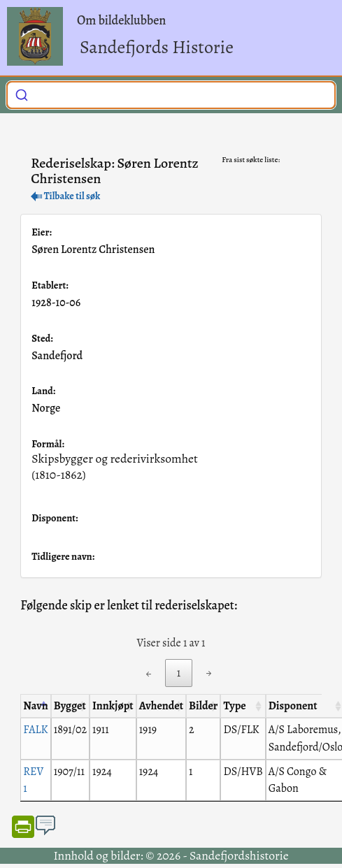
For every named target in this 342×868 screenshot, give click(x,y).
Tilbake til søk (65, 196)
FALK (35, 730)
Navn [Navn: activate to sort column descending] (35, 706)
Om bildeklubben (121, 20)
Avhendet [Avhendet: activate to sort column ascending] (161, 706)
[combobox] (171, 95)
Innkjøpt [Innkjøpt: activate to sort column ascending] (113, 706)
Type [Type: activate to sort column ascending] (234, 706)
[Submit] (22, 94)
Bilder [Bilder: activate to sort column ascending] (203, 706)
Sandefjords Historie (157, 47)
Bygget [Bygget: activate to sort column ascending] (70, 706)
